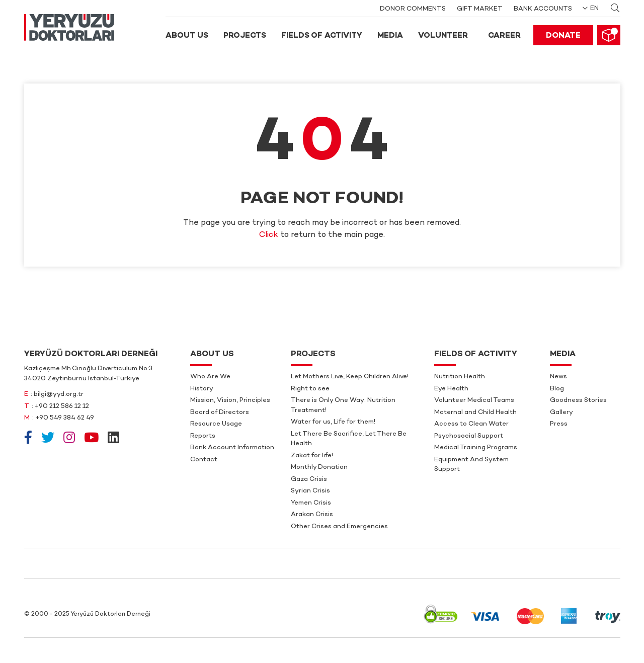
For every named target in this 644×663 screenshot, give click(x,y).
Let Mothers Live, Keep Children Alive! (350, 377)
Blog (557, 389)
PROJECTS (245, 36)
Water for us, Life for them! (333, 422)
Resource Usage (216, 424)
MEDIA (390, 36)
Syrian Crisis (310, 491)
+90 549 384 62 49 (65, 418)
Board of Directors (220, 412)
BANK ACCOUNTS (543, 9)
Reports (203, 436)
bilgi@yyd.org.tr (59, 394)
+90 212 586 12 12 (62, 406)
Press (559, 424)
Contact (204, 460)
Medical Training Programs (476, 448)
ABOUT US (187, 36)
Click (269, 235)
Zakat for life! (312, 456)
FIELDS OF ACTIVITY (322, 36)
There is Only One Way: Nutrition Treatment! (343, 405)
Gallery (561, 412)
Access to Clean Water (471, 424)
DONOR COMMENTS (413, 9)
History (202, 389)
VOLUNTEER (443, 36)
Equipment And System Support (471, 465)
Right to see (310, 389)
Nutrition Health (460, 377)
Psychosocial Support (469, 436)
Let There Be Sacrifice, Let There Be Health (349, 439)
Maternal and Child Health (475, 412)
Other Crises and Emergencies (339, 527)
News (558, 377)
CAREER (504, 36)
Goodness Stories (578, 400)
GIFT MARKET (480, 9)
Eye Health (451, 389)
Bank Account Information (232, 448)
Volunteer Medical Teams (474, 400)
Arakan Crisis (312, 515)
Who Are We (210, 377)
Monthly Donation (319, 467)
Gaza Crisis (309, 479)
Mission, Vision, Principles (230, 400)
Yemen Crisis (311, 503)
